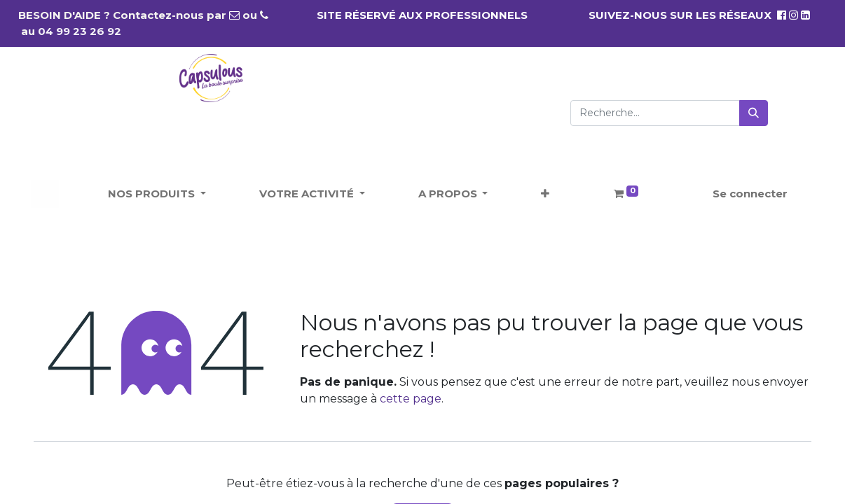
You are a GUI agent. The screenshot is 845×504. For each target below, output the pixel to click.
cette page (411, 399)
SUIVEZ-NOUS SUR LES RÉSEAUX (687, 15)
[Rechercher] (754, 113)
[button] (545, 194)
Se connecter (750, 194)
